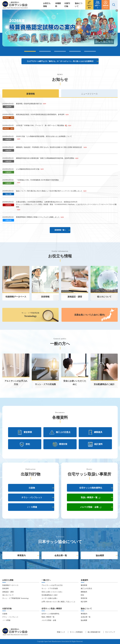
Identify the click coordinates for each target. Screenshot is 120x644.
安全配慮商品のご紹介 (50, 595)
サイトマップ (110, 632)
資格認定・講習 (8, 592)
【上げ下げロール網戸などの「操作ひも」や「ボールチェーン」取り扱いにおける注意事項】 (60, 61)
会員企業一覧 (61, 555)
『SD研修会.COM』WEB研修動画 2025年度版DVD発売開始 (37, 180)
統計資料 (95, 444)
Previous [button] (8, 33)
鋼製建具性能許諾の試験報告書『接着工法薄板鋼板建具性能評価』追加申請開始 (45, 158)
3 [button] (60, 51)
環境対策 (60, 444)
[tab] (31, 93)
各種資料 (58, 5)
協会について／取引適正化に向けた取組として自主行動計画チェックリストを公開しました (49, 191)
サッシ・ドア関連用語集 (30, 315)
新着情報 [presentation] (31, 94)
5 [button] (90, 51)
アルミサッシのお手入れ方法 (52, 585)
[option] (60, 28)
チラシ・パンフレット (32, 497)
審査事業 (25, 432)
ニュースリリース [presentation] (89, 94)
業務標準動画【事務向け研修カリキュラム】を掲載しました (38, 217)
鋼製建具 (95, 432)
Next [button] (112, 33)
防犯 (25, 444)
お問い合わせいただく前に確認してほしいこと (58, 602)
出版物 (32, 488)
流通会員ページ (106, 7)
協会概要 (100, 555)
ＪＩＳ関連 (32, 507)
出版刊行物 (67, 5)
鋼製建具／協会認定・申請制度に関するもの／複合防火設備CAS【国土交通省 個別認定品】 (49, 147)
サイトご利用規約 (76, 632)
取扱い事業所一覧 (97, 498)
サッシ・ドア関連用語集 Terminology (16, 598)
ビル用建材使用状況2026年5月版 (28, 169)
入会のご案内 (89, 7)
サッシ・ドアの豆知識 (50, 588)
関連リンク (61, 632)
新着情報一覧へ (60, 230)
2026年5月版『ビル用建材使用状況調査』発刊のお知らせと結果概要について (44, 136)
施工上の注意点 (60, 432)
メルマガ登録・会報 (96, 508)
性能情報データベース (10, 585)
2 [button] (45, 51)
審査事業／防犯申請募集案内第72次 (29, 104)
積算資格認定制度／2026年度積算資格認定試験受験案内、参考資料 (40, 115)
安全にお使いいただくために (52, 592)
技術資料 (6, 588)
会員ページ (97, 7)
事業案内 (21, 555)
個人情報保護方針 (94, 632)
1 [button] (30, 51)
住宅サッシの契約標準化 (91, 488)
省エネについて (8, 595)
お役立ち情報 (47, 5)
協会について (79, 5)
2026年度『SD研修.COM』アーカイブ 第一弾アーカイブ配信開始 (42, 125)
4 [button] (75, 51)
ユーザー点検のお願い (50, 598)
